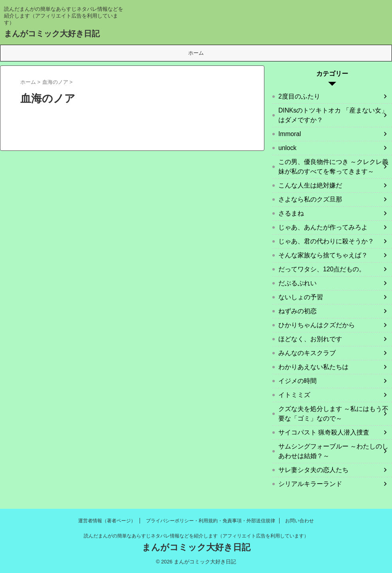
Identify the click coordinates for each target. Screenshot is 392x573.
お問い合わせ (299, 521)
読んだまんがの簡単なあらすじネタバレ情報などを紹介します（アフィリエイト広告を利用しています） (196, 536)
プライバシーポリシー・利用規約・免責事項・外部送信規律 (211, 521)
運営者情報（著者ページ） (107, 521)
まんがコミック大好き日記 (52, 34)
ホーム (196, 53)
